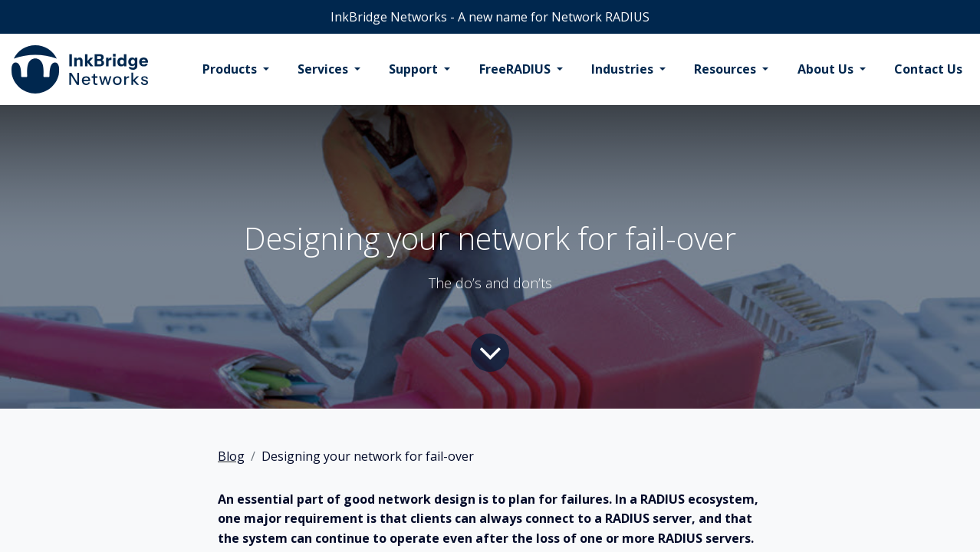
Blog (231, 456)
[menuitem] (236, 70)
